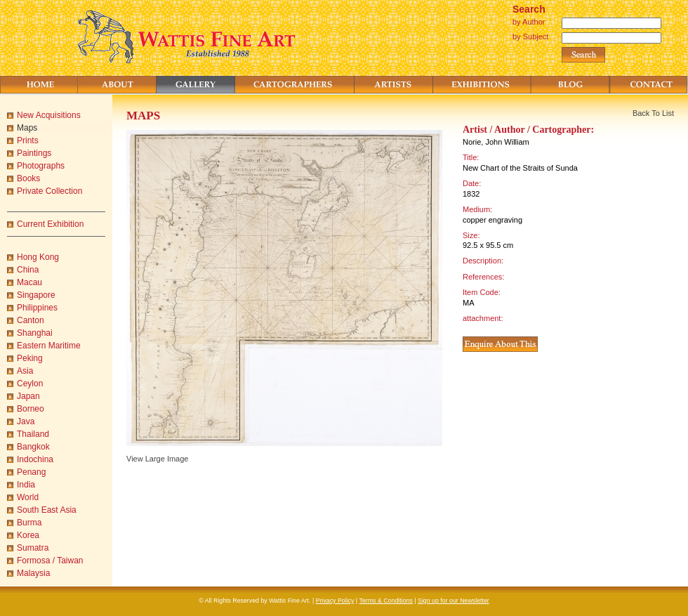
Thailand (33, 434)
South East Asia (47, 510)
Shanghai (35, 333)
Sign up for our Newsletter (454, 601)
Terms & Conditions (386, 601)
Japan (28, 396)
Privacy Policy (335, 601)
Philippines (37, 308)
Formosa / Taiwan (50, 561)
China (28, 270)
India (26, 485)
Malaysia (33, 573)
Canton (31, 320)
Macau (29, 282)
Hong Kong (38, 257)
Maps (27, 128)
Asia (25, 371)
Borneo (31, 409)
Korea (28, 535)
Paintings (34, 153)
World (28, 497)
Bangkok (33, 447)
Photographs (41, 166)
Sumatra (33, 548)
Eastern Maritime (49, 346)
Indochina (35, 459)
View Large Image (157, 459)
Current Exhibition (50, 224)
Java (26, 421)
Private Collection (49, 191)
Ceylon (30, 384)
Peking (30, 358)
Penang (31, 472)
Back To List (653, 113)
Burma (29, 523)
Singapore (36, 295)
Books (28, 178)
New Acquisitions (49, 115)
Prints (28, 140)
